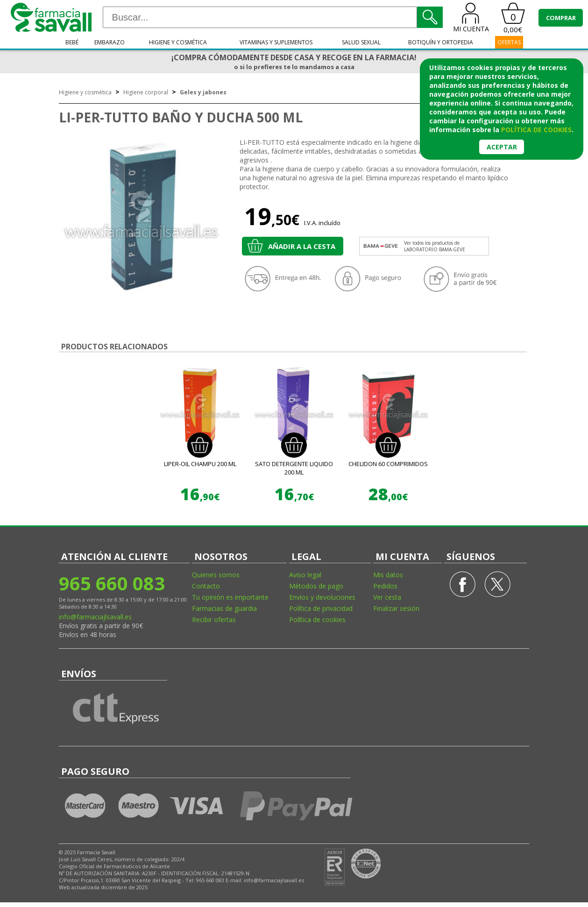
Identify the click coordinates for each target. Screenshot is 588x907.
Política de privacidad (321, 608)
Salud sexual (361, 42)
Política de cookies (317, 620)
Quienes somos (216, 575)
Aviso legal (305, 575)
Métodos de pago (316, 586)
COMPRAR (561, 18)
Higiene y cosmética (178, 42)
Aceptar (502, 147)
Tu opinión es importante (230, 597)
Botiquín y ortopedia (441, 42)
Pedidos (385, 586)
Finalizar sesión (396, 608)
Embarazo (110, 42)
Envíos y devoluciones (322, 597)
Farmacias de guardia (224, 608)
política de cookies (536, 130)
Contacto (206, 586)
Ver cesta (387, 597)
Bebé (72, 42)
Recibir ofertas (214, 620)
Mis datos (388, 575)
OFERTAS (509, 42)
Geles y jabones (203, 92)
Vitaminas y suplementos (276, 42)
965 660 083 (112, 583)
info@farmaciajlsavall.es (95, 617)
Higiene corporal (146, 92)
